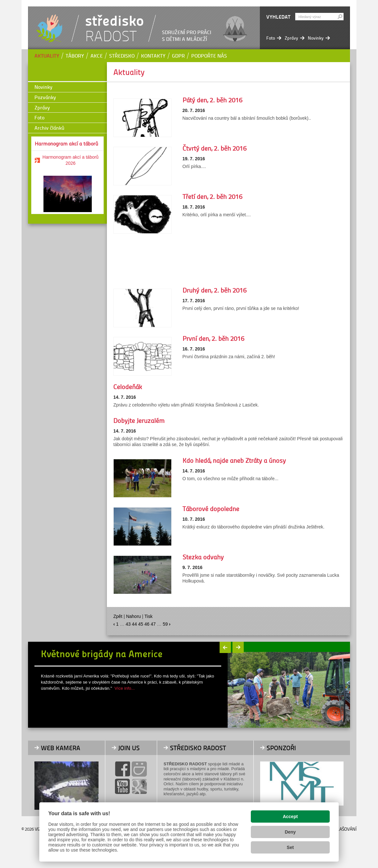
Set (290, 847)
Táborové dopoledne (211, 509)
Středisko (122, 56)
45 (141, 624)
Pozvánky (45, 97)
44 (135, 624)
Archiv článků (49, 128)
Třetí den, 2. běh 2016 (213, 196)
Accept (290, 817)
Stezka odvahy (203, 557)
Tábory (75, 56)
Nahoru (133, 616)
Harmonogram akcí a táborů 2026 (71, 160)
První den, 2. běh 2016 (213, 338)
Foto (39, 117)
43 (128, 624)
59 (165, 624)
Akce (97, 56)
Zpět (118, 616)
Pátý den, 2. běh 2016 (213, 100)
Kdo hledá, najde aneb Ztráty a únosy (234, 460)
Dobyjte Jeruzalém (139, 420)
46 (147, 624)
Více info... (124, 688)
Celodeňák (128, 387)
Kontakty (153, 56)
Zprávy (42, 107)
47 (153, 624)
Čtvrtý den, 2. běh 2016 (215, 148)
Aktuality (47, 56)
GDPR (178, 56)
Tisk (149, 616)
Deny (290, 832)
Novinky (43, 87)
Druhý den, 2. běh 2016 (215, 290)
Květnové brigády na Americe (102, 653)
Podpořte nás (209, 56)
